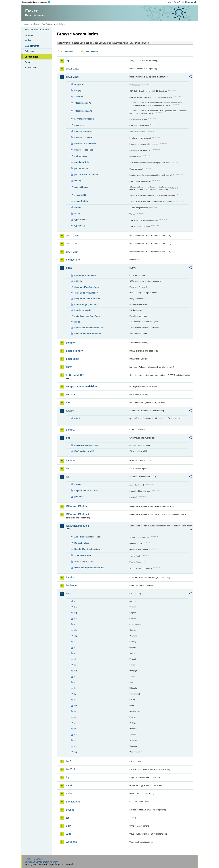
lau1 (69, 594)
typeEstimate (81, 220)
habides (71, 461)
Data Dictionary (48, 24)
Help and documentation (37, 30)
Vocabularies (32, 57)
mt (76, 706)
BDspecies (79, 84)
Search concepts (91, 52)
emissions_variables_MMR (87, 445)
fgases (70, 411)
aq (68, 61)
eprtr (69, 367)
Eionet (37, 24)
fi (75, 659)
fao (68, 403)
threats (78, 207)
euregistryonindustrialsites (82, 386)
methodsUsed (81, 156)
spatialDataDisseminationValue (89, 328)
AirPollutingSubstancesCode (88, 537)
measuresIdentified (83, 131)
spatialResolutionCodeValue (88, 333)
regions (78, 322)
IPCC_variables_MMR (85, 451)
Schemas (29, 51)
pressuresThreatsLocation (87, 175)
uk (76, 752)
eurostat (71, 394)
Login (170, 2)
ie (75, 677)
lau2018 (71, 769)
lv (75, 700)
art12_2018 (72, 77)
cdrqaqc (78, 90)
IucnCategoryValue (83, 310)
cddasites (79, 281)
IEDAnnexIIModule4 (77, 526)
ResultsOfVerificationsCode (87, 549)
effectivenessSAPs (83, 111)
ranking (78, 181)
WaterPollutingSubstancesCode (89, 568)
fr (75, 665)
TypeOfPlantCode (83, 555)
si (75, 740)
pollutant (79, 497)
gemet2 (70, 430)
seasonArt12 (80, 195)
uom (69, 826)
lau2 (69, 761)
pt (75, 723)
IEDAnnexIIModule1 (77, 506)
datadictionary (74, 351)
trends (77, 214)
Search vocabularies (69, 52)
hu (76, 671)
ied (68, 477)
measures (79, 125)
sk (76, 746)
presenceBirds (81, 168)
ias (68, 469)
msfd (69, 786)
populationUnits (82, 162)
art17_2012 (72, 244)
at (75, 601)
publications (73, 802)
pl (75, 717)
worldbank (72, 842)
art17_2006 (72, 236)
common (71, 343)
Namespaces (31, 68)
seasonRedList (81, 201)
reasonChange (81, 187)
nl (75, 711)
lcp (68, 777)
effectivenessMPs (83, 103)
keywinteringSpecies (84, 119)
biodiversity (73, 260)
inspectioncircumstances (86, 490)
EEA (37, 2)
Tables (28, 40)
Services (29, 62)
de (76, 630)
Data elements (32, 46)
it (75, 682)
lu (75, 694)
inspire (70, 577)
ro (75, 729)
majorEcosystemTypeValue (87, 316)
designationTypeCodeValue (87, 299)
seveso (70, 810)
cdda (69, 268)
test (68, 818)
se (76, 735)
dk (76, 636)
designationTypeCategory (86, 293)
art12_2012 (72, 69)
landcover (72, 585)
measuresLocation (83, 137)
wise (69, 834)
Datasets (29, 35)
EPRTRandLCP (75, 375)
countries (79, 97)
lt (75, 688)
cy (76, 619)
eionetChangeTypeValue (86, 304)
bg (76, 613)
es (76, 653)
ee (76, 642)
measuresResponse (84, 150)
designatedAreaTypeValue (87, 287)
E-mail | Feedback (34, 859)
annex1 (78, 484)
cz (76, 624)
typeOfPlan (80, 226)
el (75, 648)
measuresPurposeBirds (86, 144)
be (76, 607)
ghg (68, 438)
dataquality (72, 359)
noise (69, 794)
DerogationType (82, 543)
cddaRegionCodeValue (85, 275)
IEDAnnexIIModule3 (77, 514)
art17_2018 (72, 252)
